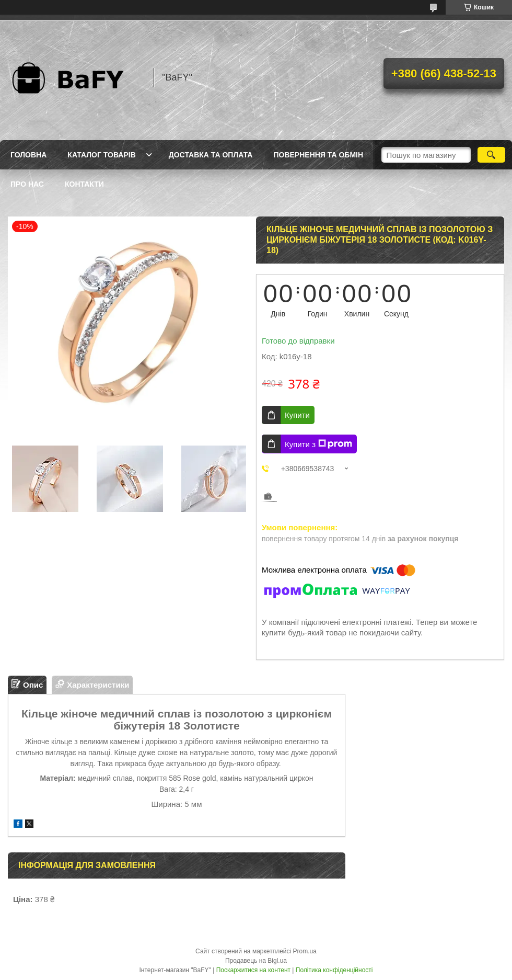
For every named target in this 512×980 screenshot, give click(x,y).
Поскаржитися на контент (253, 970)
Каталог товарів (101, 155)
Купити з (318, 444)
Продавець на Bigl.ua (256, 961)
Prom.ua (305, 951)
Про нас (27, 184)
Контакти (84, 184)
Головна (28, 155)
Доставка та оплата (211, 155)
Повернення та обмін (318, 155)
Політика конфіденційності (334, 970)
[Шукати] (491, 155)
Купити (297, 415)
